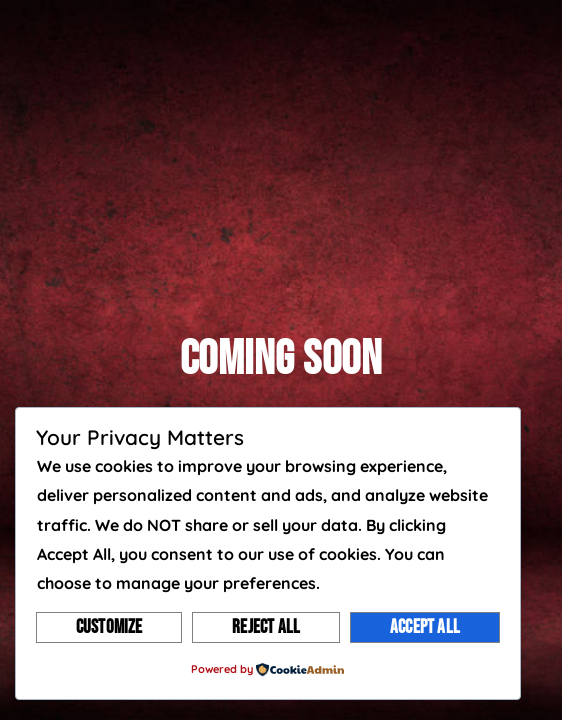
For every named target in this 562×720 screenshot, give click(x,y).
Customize (109, 627)
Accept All (425, 627)
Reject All (266, 627)
